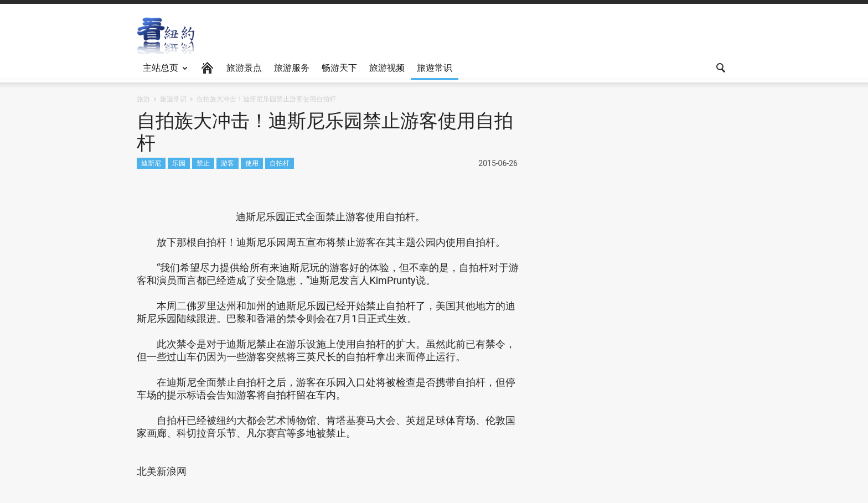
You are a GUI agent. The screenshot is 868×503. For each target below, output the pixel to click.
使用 (252, 163)
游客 (228, 163)
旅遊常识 (435, 68)
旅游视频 (387, 68)
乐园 (179, 163)
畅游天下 (339, 68)
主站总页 (162, 71)
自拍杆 (280, 163)
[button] (720, 67)
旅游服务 (292, 68)
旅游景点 (244, 68)
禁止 (203, 163)
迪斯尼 (151, 163)
